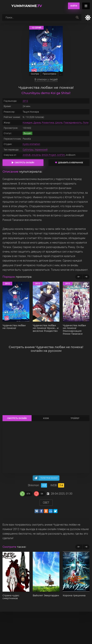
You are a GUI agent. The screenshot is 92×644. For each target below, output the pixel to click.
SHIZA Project (49, 155)
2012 (25, 101)
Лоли (86, 123)
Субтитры (28, 150)
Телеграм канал (49, 478)
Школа (59, 123)
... (61, 74)
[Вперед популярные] (86, 277)
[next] (86, 547)
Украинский (41, 150)
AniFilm (61, 155)
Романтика (48, 123)
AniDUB (27, 155)
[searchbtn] (77, 18)
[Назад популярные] (79, 277)
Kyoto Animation (31, 144)
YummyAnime (27, 6)
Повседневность (73, 123)
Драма (37, 123)
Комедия (28, 123)
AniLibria (36, 155)
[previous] (79, 547)
